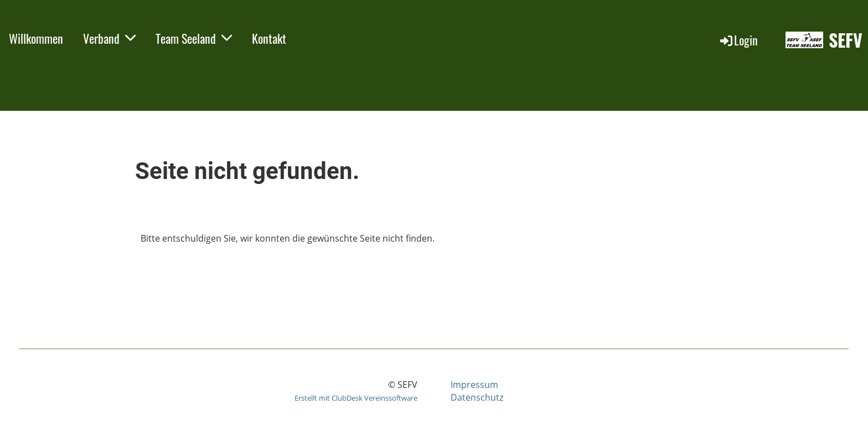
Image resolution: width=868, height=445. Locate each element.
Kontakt (269, 38)
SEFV (846, 40)
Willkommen (36, 38)
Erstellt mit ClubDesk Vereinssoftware (356, 398)
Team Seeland (194, 38)
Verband (109, 38)
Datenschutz (477, 397)
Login (738, 40)
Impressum (474, 385)
